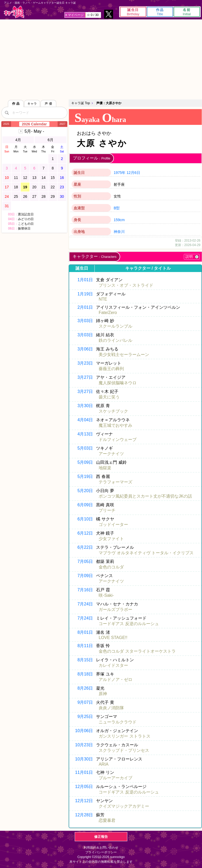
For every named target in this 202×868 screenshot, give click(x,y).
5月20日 (85, 491)
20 (34, 187)
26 (25, 196)
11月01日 (84, 772)
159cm (119, 220)
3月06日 (85, 349)
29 (53, 196)
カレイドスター (113, 665)
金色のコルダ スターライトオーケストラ (137, 651)
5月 (34, 131)
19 (25, 187)
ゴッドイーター (113, 524)
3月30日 (85, 406)
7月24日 (85, 604)
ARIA (103, 764)
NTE (103, 299)
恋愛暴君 (107, 820)
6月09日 (85, 505)
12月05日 (84, 787)
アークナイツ (111, 454)
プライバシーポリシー (101, 852)
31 (7, 206)
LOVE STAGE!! (113, 638)
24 (7, 196)
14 (44, 178)
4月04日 (85, 420)
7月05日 (85, 561)
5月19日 (85, 476)
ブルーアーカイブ (115, 778)
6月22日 (85, 547)
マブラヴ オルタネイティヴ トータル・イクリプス (146, 553)
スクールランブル (115, 326)
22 (53, 187)
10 (7, 178)
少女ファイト (111, 539)
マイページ (76, 15)
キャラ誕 (14, 12)
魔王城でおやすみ (115, 425)
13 (34, 178)
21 (44, 187)
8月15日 (85, 660)
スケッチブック (113, 411)
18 (16, 187)
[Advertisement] (101, 59)
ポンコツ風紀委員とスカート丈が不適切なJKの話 (145, 496)
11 (16, 178)
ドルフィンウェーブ (118, 440)
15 (53, 178)
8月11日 (85, 646)
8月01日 (85, 632)
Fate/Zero (108, 313)
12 (25, 178)
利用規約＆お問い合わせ (101, 848)
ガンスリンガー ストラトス (124, 736)
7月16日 (85, 590)
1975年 (120, 173)
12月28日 (84, 815)
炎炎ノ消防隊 (111, 708)
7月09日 (85, 576)
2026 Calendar (34, 124)
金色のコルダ (111, 567)
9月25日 (85, 717)
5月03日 (85, 448)
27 (34, 196)
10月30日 (84, 759)
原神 (103, 694)
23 (62, 187)
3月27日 (85, 377)
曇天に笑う (109, 397)
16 (62, 178)
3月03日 (85, 321)
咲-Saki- (106, 595)
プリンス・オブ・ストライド (126, 285)
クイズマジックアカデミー (124, 806)
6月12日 (85, 533)
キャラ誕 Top (81, 103)
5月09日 (85, 462)
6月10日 (85, 519)
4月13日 (85, 434)
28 (44, 196)
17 (7, 187)
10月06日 (84, 731)
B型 (117, 208)
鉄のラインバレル (115, 340)
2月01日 (85, 307)
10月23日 (84, 745)
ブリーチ (107, 510)
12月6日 (133, 173)
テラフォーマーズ (115, 482)
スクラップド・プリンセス (124, 750)
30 (62, 196)
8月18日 (85, 674)
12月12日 (84, 801)
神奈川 (119, 232)
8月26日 (85, 688)
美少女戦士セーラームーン (124, 355)
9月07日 (85, 702)
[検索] (7, 113)
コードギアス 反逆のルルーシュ (129, 624)
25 (16, 196)
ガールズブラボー (115, 609)
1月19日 (85, 294)
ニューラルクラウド (118, 722)
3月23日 (85, 363)
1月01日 (85, 280)
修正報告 (101, 837)
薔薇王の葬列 (111, 369)
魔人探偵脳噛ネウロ (118, 383)
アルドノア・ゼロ (115, 680)
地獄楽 (105, 468)
